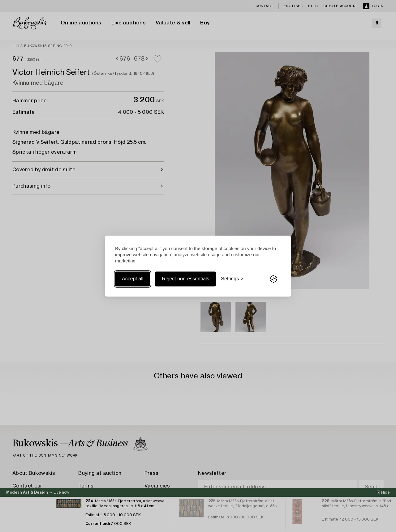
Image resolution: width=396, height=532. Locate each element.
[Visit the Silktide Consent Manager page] (273, 279)
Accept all (133, 279)
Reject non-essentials (185, 279)
